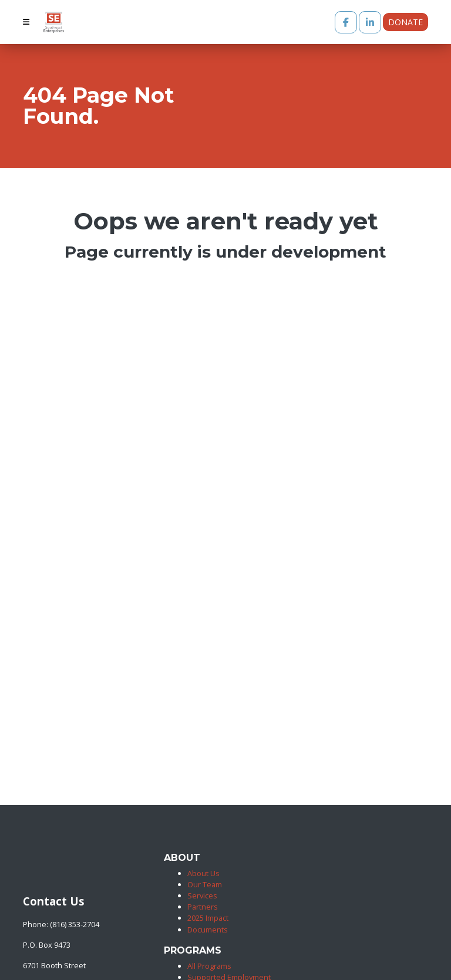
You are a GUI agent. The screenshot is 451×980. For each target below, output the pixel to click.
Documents (208, 930)
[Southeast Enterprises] (26, 878)
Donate (405, 22)
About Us (203, 873)
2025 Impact (208, 918)
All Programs (209, 966)
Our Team (205, 884)
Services (202, 895)
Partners (203, 907)
